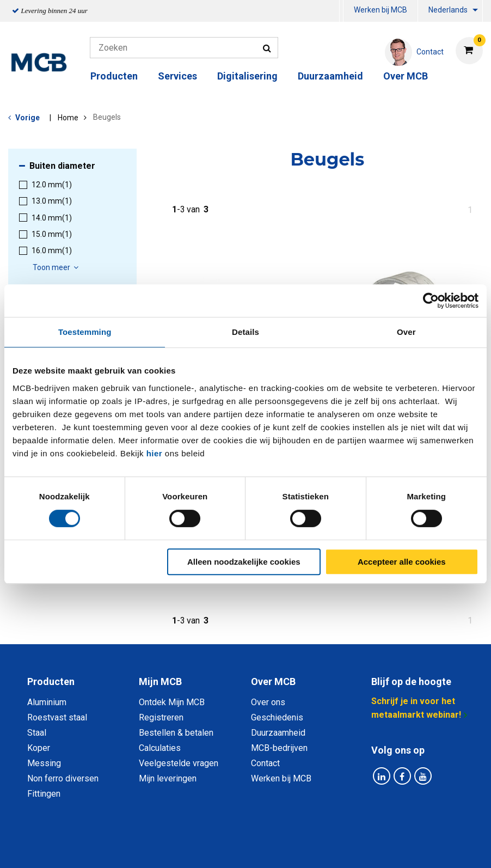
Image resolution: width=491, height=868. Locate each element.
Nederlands (448, 10)
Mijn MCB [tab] (160, 681)
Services (177, 76)
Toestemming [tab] (85, 332)
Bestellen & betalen (176, 733)
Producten (114, 76)
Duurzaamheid (330, 76)
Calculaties (160, 748)
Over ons (268, 702)
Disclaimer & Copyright (400, 848)
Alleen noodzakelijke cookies (244, 562)
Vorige (27, 118)
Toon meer (57, 267)
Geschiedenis (277, 717)
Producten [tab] (51, 681)
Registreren (161, 717)
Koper (39, 748)
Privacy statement (128, 848)
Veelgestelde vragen (179, 763)
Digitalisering (247, 76)
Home (68, 118)
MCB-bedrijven (279, 748)
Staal (37, 733)
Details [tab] (245, 332)
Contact (265, 763)
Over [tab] (406, 332)
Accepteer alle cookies (402, 562)
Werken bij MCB (380, 10)
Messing (44, 763)
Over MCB (406, 76)
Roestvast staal (57, 717)
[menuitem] (341, 11)
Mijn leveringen (168, 778)
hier (155, 453)
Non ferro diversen (63, 778)
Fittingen (44, 794)
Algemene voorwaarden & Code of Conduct (260, 848)
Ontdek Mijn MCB (172, 702)
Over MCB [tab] (273, 681)
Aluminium (47, 702)
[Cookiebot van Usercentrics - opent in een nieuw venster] (431, 301)
